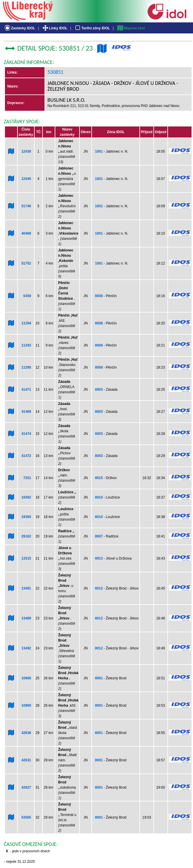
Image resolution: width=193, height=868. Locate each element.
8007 (99, 536)
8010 (99, 497)
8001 (99, 678)
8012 (99, 588)
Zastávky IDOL (19, 28)
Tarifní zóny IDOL (92, 28)
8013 (99, 558)
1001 (99, 151)
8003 (99, 390)
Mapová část (131, 28)
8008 (99, 296)
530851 (55, 72)
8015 (99, 478)
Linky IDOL (55, 28)
